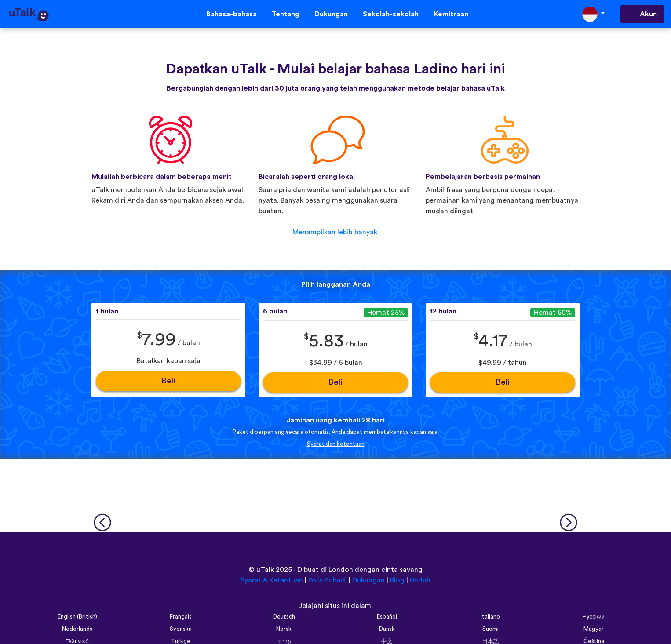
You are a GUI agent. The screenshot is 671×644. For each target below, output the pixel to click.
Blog (397, 580)
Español (387, 617)
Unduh (420, 580)
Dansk (387, 629)
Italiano (490, 617)
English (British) (77, 617)
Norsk (284, 629)
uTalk (265, 570)
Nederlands (77, 629)
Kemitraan (451, 14)
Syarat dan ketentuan (336, 444)
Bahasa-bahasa (232, 14)
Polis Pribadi (328, 580)
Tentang (286, 14)
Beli (168, 381)
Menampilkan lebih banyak (335, 232)
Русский (594, 617)
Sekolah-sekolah (391, 14)
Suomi (490, 629)
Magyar (594, 629)
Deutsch (284, 617)
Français (181, 617)
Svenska (181, 629)
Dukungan (331, 14)
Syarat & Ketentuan (272, 580)
